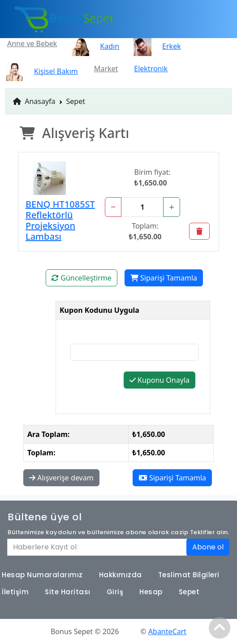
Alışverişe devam (61, 478)
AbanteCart (167, 631)
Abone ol (208, 547)
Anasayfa (34, 101)
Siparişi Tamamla (164, 278)
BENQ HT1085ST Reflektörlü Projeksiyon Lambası (60, 220)
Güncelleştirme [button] (82, 278)
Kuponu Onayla (159, 380)
